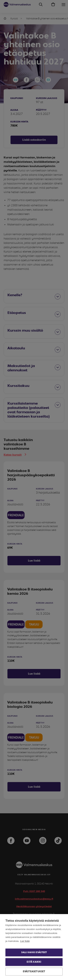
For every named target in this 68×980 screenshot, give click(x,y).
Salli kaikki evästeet (34, 952)
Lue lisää (25, 941)
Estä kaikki (34, 962)
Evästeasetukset (34, 972)
